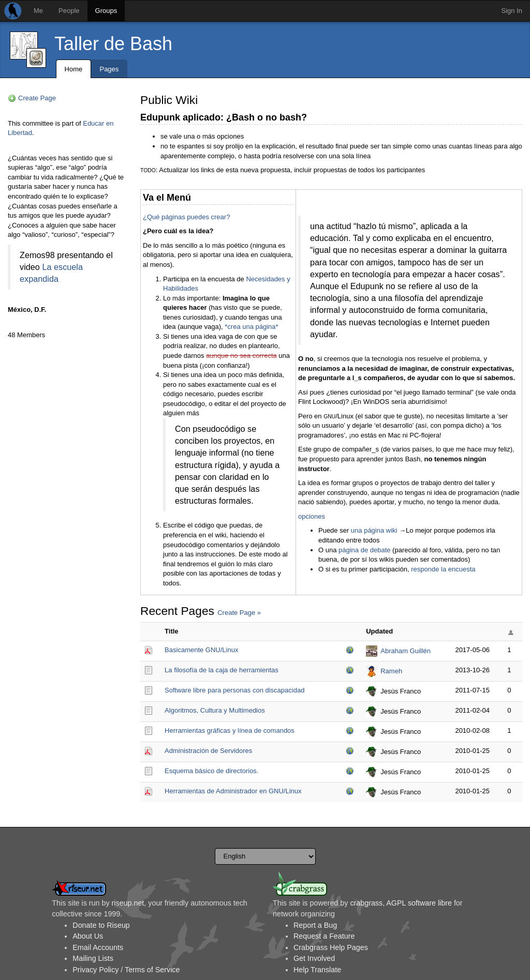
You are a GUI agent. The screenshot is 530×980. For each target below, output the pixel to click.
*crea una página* (251, 327)
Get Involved (314, 958)
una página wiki (374, 530)
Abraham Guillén (406, 651)
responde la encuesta (443, 569)
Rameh (391, 671)
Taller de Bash (113, 44)
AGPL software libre (419, 903)
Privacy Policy (95, 970)
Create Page (37, 98)
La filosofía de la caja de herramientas (222, 670)
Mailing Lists (93, 958)
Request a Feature (324, 936)
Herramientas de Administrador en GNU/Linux (233, 791)
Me (38, 11)
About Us (88, 936)
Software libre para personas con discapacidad (234, 690)
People (69, 11)
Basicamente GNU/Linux (201, 650)
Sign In (512, 11)
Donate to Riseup (101, 925)
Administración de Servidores (208, 751)
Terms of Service (152, 970)
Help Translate (317, 970)
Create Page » (239, 613)
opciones (312, 516)
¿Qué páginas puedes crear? (186, 217)
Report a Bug (315, 925)
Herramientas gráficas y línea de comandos (230, 730)
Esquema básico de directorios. (211, 771)
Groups (106, 11)
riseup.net (128, 903)
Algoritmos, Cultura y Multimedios (215, 710)
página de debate (364, 550)
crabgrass (366, 903)
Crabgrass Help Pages (331, 947)
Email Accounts (98, 947)
